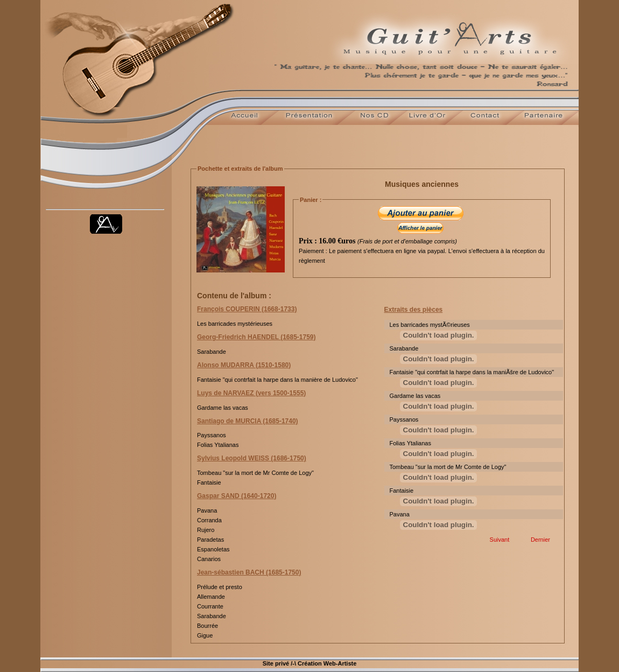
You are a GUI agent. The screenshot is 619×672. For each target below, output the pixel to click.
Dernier (542, 540)
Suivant (501, 540)
